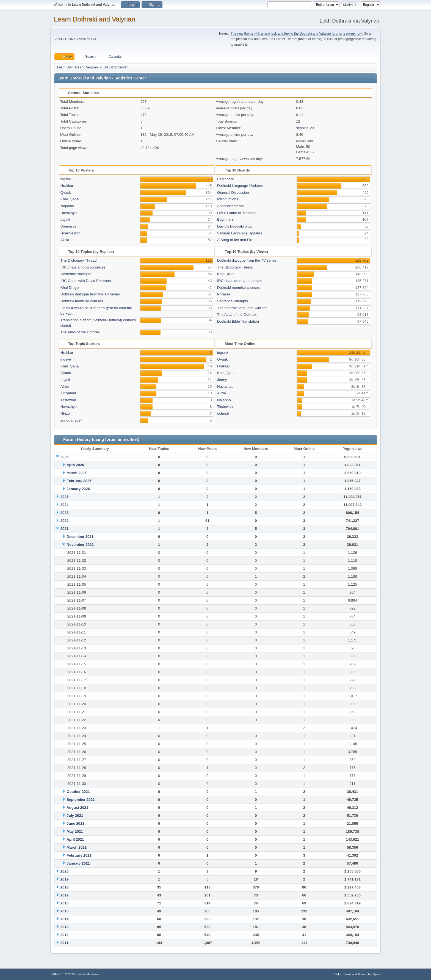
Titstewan (68, 400)
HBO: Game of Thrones (236, 213)
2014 (65, 919)
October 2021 (78, 792)
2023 (65, 513)
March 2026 (77, 473)
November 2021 (80, 545)
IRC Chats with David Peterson (86, 281)
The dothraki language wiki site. (243, 308)
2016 (65, 903)
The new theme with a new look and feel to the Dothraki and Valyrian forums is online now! (297, 34)
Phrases (224, 294)
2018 (65, 887)
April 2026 (75, 465)
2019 (65, 879)
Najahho (67, 206)
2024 (65, 505)
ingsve (66, 179)
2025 (65, 497)
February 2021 (79, 855)
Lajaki (65, 219)
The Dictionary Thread (79, 260)
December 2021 (80, 537)
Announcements (230, 206)
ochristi (223, 413)
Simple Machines (88, 974)
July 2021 (75, 816)
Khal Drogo (70, 288)
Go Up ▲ (374, 974)
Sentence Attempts (76, 274)
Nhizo (65, 413)
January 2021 (78, 863)
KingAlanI (68, 393)
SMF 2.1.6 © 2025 (63, 974)
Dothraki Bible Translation (238, 321)
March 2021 (77, 847)
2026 (65, 457)
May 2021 (75, 831)
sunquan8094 (72, 420)
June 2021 (75, 823)
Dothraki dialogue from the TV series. (91, 294)
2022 (65, 521)
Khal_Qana (70, 199)
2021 (65, 529)
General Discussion (233, 193)
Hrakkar (67, 186)
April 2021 (75, 839)
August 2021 (77, 808)
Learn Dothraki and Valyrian (95, 19)
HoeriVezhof (71, 233)
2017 (65, 895)
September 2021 (81, 800)
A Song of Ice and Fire (235, 240)
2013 (65, 927)
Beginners (225, 179)
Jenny (222, 380)
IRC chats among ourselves (83, 267)
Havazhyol (69, 213)
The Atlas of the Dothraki (81, 332)
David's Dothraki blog (234, 226)
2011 (65, 943)
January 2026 (78, 489)
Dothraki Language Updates (240, 186)
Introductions (228, 199)
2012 (65, 935)
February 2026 (79, 481)
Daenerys (68, 226)
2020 (65, 871)
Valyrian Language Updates (240, 233)
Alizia (65, 240)
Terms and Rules (354, 974)
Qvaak (66, 193)
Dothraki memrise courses (82, 301)
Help (338, 974)
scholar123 (305, 128)
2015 (65, 911)
